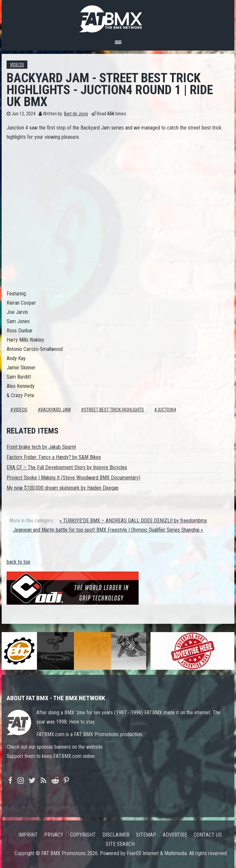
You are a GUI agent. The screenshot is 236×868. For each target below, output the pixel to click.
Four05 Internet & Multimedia (157, 853)
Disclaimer (116, 835)
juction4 (167, 410)
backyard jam (56, 410)
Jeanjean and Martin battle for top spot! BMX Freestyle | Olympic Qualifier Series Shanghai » (108, 530)
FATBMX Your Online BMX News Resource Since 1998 (118, 17)
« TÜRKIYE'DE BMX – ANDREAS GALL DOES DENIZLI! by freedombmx (133, 521)
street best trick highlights (114, 410)
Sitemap (146, 835)
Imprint (28, 835)
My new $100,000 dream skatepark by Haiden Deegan (63, 488)
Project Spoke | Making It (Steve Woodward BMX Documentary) (73, 478)
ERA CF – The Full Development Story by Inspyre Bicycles (67, 467)
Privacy (54, 835)
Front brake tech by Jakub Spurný (41, 447)
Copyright (83, 835)
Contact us (208, 835)
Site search (120, 844)
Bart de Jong (76, 114)
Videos (17, 65)
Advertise (175, 835)
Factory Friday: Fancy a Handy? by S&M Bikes (54, 457)
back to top (18, 562)
